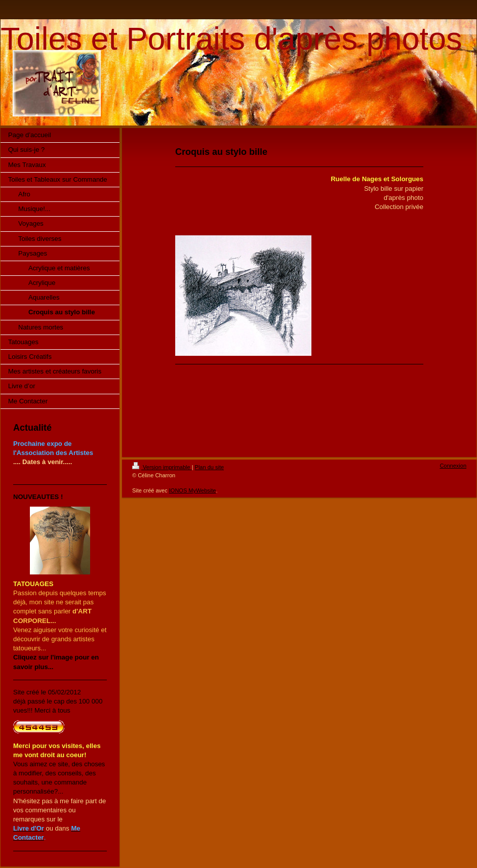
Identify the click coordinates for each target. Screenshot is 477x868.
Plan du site (209, 467)
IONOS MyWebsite (193, 490)
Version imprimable (162, 467)
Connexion (453, 466)
